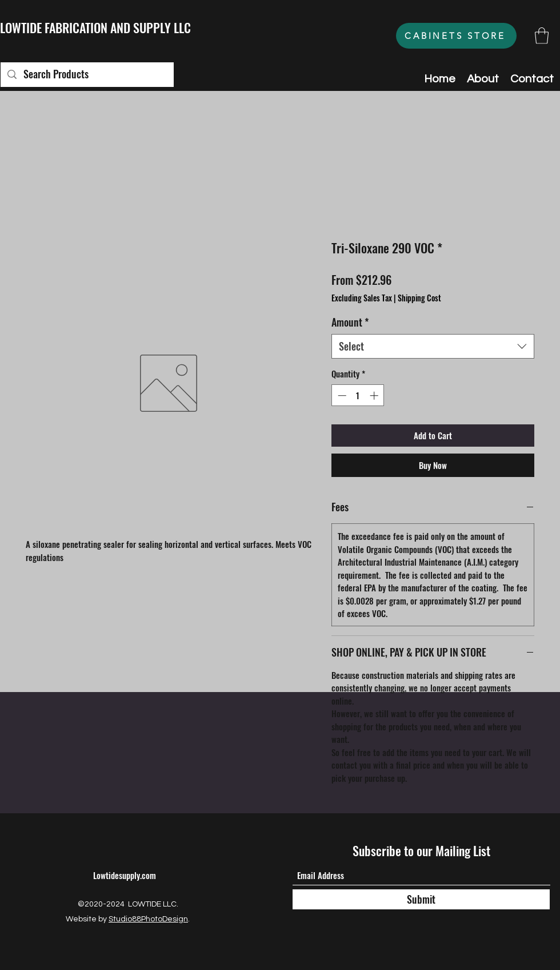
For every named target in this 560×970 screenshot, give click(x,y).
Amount (350, 322)
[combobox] (433, 346)
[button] (542, 36)
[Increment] (375, 395)
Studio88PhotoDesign (148, 919)
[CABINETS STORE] (456, 36)
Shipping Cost (419, 298)
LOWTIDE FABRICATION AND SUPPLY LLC (95, 27)
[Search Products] (87, 75)
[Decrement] (341, 395)
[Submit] (421, 899)
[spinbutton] (358, 395)
